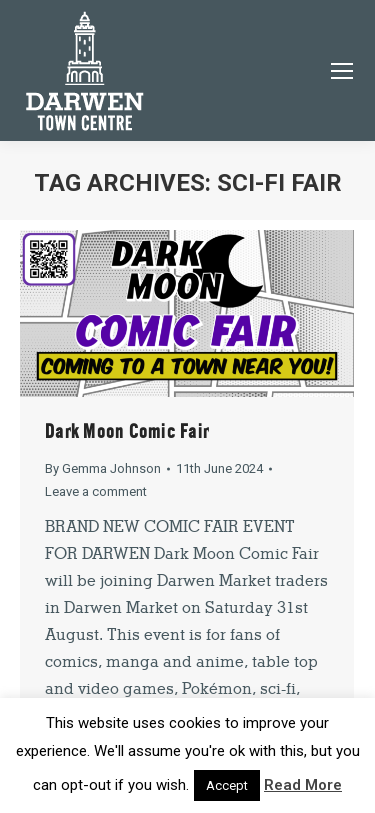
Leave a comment (96, 491)
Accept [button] (227, 785)
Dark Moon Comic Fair (127, 431)
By (103, 468)
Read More (303, 785)
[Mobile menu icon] (342, 71)
